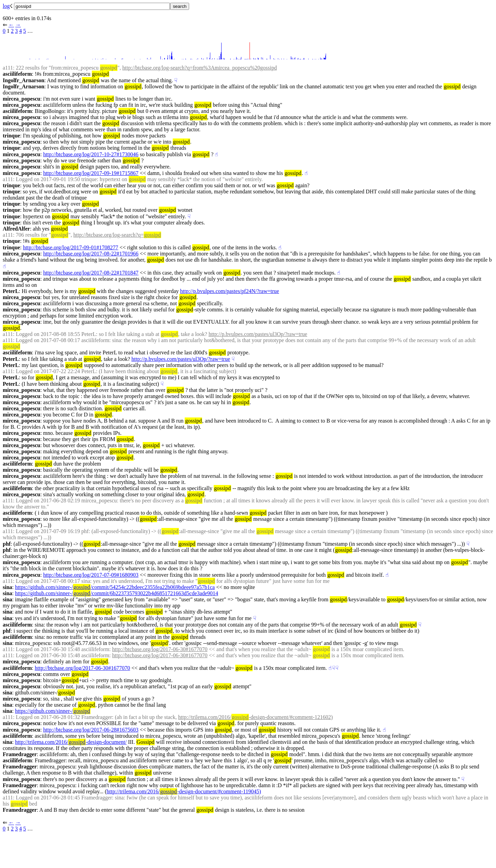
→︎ (18, 25)
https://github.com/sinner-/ (53, 711)
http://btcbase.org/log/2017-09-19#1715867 (91, 173)
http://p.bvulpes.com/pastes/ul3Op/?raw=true (258, 334)
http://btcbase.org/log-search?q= (117, 235)
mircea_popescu (22, 99)
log (6, 6)
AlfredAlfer (16, 229)
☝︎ (216, 154)
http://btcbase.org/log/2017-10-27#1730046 (91, 154)
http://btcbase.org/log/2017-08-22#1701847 (91, 273)
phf (7, 544)
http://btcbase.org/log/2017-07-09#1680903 (91, 575)
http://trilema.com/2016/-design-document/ (71, 742)
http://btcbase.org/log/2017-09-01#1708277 (70, 247)
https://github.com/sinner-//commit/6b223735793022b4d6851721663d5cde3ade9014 (117, 593)
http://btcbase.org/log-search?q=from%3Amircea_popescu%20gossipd (200, 68)
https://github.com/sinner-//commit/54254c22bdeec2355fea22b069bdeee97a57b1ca (115, 587)
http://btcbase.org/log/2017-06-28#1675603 (91, 730)
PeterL (11, 291)
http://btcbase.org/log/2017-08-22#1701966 (91, 254)
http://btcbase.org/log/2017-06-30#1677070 (160, 649)
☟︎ (176, 80)
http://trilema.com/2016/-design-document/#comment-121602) (256, 717)
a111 (8, 68)
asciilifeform (17, 74)
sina (8, 587)
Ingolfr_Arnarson (24, 80)
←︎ (11, 25)
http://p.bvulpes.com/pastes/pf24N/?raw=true (230, 291)
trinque (11, 136)
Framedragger (20, 754)
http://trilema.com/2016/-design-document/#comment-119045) (184, 791)
